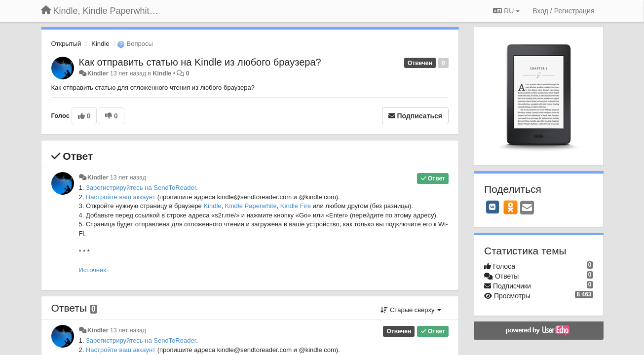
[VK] (492, 207)
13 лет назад (128, 177)
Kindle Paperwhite (251, 206)
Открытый (66, 44)
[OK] (511, 207)
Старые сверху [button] (411, 310)
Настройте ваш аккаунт (121, 197)
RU (506, 11)
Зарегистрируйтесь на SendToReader (141, 188)
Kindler (98, 73)
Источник (93, 270)
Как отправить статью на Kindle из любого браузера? (200, 62)
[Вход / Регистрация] (563, 11)
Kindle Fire (296, 206)
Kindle (100, 44)
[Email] (527, 208)
